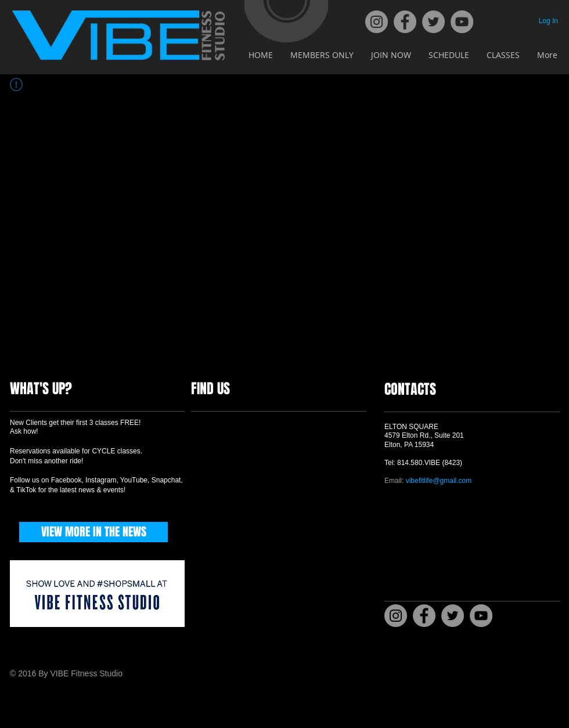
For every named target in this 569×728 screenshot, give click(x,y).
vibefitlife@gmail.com (439, 481)
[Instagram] (377, 22)
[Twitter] (433, 22)
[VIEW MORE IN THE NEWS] (93, 532)
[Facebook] (405, 22)
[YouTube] (462, 22)
